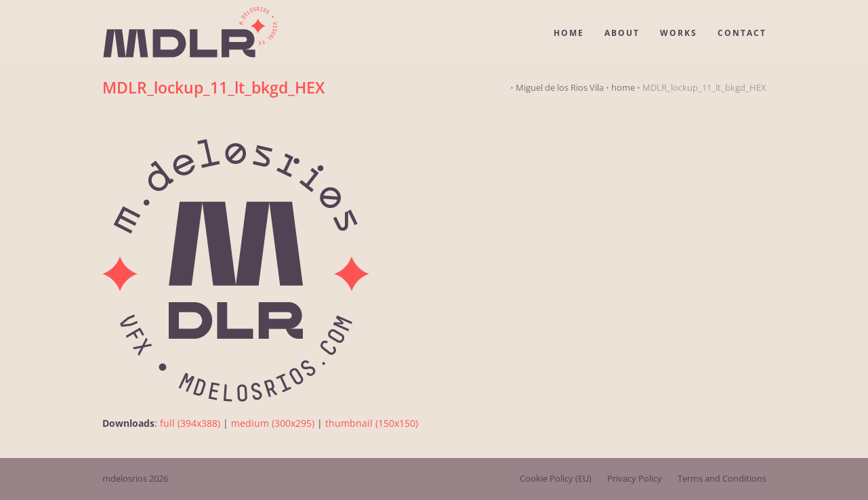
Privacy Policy (635, 478)
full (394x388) (190, 423)
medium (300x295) (273, 423)
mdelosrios (125, 478)
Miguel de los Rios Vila (560, 87)
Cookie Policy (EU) (556, 478)
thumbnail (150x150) (372, 423)
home (623, 87)
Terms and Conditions (722, 478)
